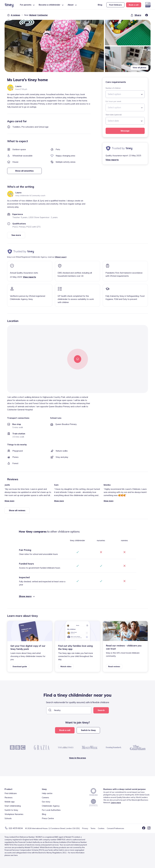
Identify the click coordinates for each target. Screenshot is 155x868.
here (16, 855)
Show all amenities (24, 171)
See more (16, 235)
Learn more (116, 803)
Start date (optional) (114, 115)
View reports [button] (112, 160)
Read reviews (114, 666)
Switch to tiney (88, 730)
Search (101, 710)
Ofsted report (61, 257)
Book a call (134, 5)
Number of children (113, 88)
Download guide (20, 666)
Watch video (66, 666)
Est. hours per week (113, 101)
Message (125, 131)
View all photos (139, 68)
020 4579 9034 (16, 828)
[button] (54, 46)
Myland (33, 15)
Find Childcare (115, 5)
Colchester (43, 15)
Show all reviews (17, 510)
